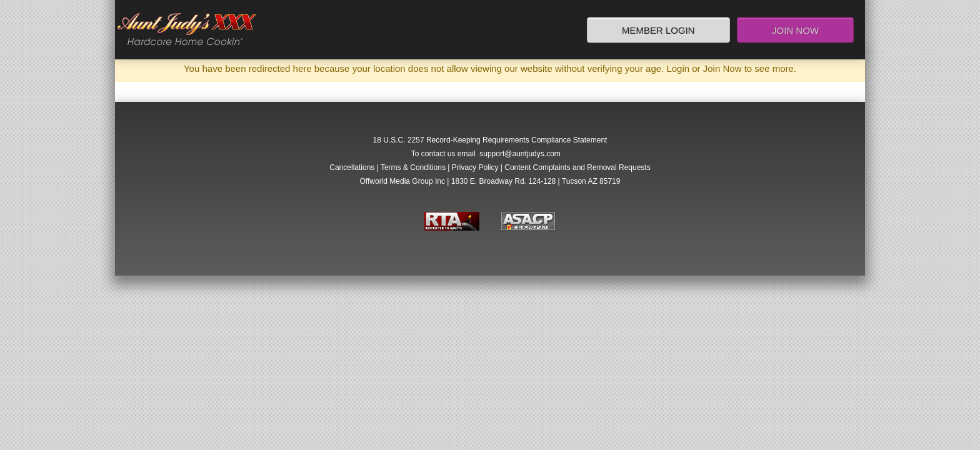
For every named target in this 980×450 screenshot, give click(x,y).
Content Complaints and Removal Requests (577, 167)
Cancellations (352, 167)
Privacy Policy (475, 167)
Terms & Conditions (413, 167)
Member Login (658, 30)
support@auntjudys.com (520, 154)
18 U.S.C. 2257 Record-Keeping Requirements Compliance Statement (490, 140)
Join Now (795, 30)
